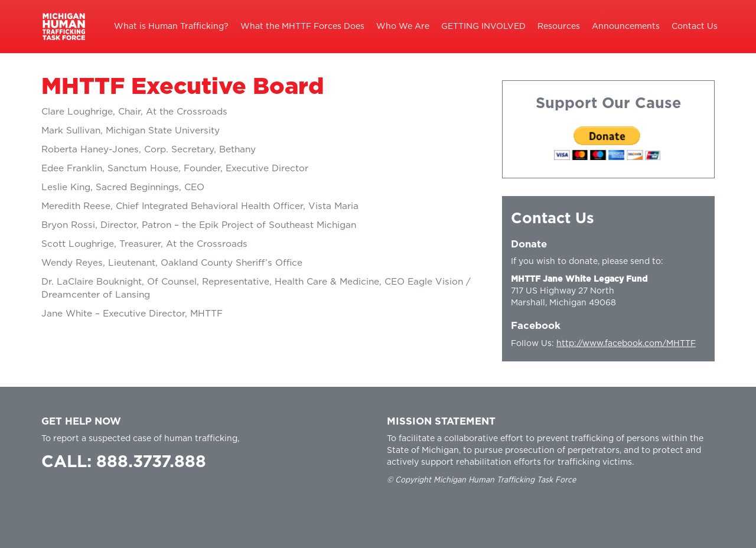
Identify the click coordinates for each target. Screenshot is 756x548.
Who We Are (403, 27)
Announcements (626, 27)
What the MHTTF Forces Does (302, 27)
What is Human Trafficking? (171, 27)
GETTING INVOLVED (483, 27)
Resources (559, 27)
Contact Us (695, 27)
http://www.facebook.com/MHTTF (626, 344)
